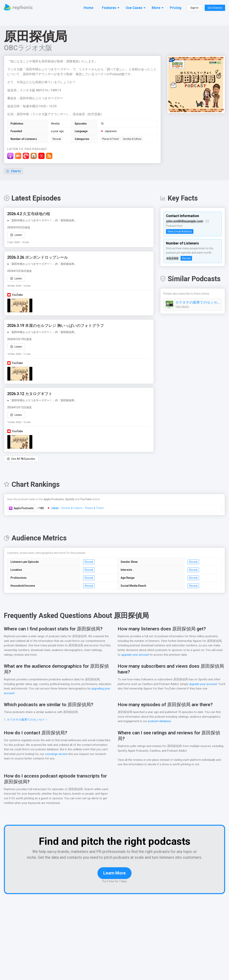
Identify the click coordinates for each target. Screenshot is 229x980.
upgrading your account (19, 693)
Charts (13, 171)
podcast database (160, 721)
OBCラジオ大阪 (29, 48)
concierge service (74, 754)
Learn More (114, 879)
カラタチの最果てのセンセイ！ (197, 303)
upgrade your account (135, 655)
